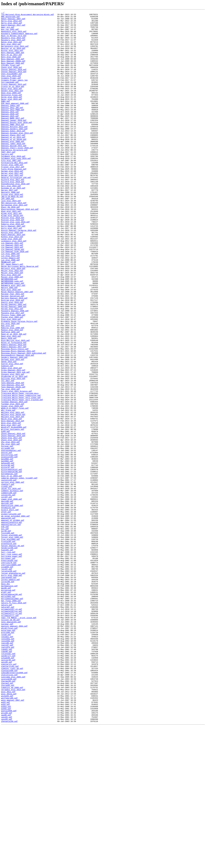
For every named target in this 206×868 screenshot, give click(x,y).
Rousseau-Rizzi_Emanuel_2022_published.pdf (24, 422)
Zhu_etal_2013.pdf (11, 528)
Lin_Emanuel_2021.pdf (12, 290)
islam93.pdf (7, 678)
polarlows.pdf (8, 754)
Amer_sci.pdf (8, 30)
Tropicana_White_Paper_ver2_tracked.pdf (22, 477)
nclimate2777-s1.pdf (12, 734)
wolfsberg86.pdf (9, 836)
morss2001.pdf (8, 714)
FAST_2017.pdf (8, 180)
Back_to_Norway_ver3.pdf (14, 41)
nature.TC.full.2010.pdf (14, 721)
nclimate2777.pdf (10, 737)
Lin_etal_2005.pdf (11, 302)
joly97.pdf (7, 681)
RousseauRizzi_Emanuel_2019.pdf (18, 424)
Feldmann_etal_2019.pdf (13, 185)
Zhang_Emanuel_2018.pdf (13, 521)
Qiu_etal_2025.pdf (11, 386)
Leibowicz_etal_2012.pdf (14, 287)
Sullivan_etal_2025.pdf (13, 452)
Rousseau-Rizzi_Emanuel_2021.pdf (18, 419)
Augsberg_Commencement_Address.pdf (19, 38)
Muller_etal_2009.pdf (12, 330)
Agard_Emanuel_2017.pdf (13, 28)
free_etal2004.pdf (11, 645)
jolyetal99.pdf (9, 683)
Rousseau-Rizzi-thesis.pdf (15, 417)
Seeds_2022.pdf (9, 432)
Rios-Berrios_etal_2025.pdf (15, 406)
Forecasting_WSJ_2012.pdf (14, 193)
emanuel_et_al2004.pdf (13, 622)
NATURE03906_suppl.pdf (13, 338)
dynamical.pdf (8, 607)
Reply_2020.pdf (9, 404)
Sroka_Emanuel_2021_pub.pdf (15, 444)
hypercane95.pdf (9, 670)
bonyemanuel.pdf (9, 566)
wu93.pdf (6, 841)
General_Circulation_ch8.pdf (16, 211)
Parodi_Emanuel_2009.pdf (14, 366)
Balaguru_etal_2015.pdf (13, 43)
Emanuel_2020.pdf (10, 135)
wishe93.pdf (7, 833)
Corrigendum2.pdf (10, 97)
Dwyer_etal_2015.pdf (12, 117)
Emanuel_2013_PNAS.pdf (13, 130)
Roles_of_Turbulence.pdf (14, 409)
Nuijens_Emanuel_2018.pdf (14, 356)
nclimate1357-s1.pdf (12, 729)
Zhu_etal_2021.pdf (11, 531)
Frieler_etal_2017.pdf (13, 198)
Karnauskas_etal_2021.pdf (14, 244)
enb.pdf (5, 630)
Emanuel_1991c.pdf (11, 124)
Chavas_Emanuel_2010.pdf (14, 81)
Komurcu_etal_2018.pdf (13, 267)
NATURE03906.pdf (9, 333)
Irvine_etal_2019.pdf (12, 231)
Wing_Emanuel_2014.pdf (13, 503)
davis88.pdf (7, 599)
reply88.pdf (7, 770)
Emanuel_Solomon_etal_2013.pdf (17, 157)
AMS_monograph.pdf (11, 18)
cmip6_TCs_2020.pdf (11, 584)
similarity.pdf (9, 795)
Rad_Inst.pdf (8, 389)
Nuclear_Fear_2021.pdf (13, 350)
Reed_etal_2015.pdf (11, 401)
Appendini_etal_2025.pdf (14, 36)
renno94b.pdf (8, 767)
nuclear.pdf (7, 747)
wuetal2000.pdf (9, 851)
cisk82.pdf (7, 582)
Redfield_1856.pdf (11, 396)
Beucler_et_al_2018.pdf (13, 56)
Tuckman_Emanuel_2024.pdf (14, 480)
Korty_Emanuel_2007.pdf (13, 269)
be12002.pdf (7, 549)
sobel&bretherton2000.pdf (14, 805)
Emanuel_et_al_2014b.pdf (14, 165)
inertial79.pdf (9, 673)
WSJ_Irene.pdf (8, 490)
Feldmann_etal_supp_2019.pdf (16, 188)
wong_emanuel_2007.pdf (13, 838)
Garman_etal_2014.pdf (12, 203)
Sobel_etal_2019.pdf (12, 439)
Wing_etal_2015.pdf (11, 505)
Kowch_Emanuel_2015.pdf (13, 279)
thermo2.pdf (7, 818)
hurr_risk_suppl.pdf (12, 663)
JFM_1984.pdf (8, 236)
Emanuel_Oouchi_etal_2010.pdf (17, 145)
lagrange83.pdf (9, 691)
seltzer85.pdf (8, 790)
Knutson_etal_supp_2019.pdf (15, 264)
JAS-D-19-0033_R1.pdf (12, 234)
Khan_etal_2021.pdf (11, 251)
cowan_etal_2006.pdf (12, 597)
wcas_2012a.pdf (9, 830)
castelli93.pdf (9, 574)
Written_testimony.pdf (13, 513)
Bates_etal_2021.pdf (12, 48)
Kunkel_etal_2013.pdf (12, 282)
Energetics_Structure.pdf (14, 178)
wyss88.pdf (7, 853)
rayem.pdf (6, 759)
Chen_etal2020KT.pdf (12, 86)
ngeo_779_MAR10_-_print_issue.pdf (19, 739)
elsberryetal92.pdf (11, 615)
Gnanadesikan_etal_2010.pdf (15, 218)
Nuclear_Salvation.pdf (13, 353)
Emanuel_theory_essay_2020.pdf (17, 175)
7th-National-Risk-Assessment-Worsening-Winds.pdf (28, 15)
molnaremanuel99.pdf (12, 711)
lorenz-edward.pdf (11, 693)
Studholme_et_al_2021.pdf (14, 450)
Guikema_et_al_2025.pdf (13, 223)
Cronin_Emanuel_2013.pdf (14, 99)
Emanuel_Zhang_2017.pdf (13, 160)
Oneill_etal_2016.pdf (12, 361)
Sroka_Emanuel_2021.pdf (13, 442)
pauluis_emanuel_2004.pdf (14, 749)
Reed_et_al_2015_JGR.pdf (14, 399)
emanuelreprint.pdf (11, 627)
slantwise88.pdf (9, 803)
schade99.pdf (8, 787)
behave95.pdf (8, 554)
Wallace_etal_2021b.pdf (13, 495)
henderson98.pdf (9, 655)
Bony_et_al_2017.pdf (12, 63)
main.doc (6, 698)
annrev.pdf (7, 541)
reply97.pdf (7, 772)
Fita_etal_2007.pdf (11, 190)
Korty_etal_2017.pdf (12, 272)
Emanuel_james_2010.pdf (13, 170)
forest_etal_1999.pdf (12, 643)
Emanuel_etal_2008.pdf (13, 168)
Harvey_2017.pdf (9, 226)
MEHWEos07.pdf (8, 312)
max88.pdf (6, 703)
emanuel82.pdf (8, 620)
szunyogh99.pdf (9, 813)
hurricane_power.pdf (12, 665)
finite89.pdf (8, 637)
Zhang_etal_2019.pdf (12, 526)
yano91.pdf (7, 858)
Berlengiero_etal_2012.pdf (15, 53)
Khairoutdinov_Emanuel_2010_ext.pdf (20, 249)
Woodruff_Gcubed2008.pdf (14, 510)
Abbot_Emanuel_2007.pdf (13, 20)
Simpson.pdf (7, 437)
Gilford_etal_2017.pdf (13, 213)
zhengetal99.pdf (9, 863)
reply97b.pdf (8, 775)
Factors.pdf (7, 183)
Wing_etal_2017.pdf (11, 508)
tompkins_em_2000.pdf (12, 823)
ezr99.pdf (6, 635)
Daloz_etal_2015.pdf (12, 104)
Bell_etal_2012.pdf (11, 51)
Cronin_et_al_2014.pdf (13, 102)
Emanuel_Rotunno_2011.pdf (14, 150)
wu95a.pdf (6, 846)
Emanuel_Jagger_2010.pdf (14, 142)
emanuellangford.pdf (12, 625)
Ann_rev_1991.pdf (10, 33)
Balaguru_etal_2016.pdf (13, 46)
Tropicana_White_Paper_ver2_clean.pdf (21, 475)
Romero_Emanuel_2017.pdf (14, 414)
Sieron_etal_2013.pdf (12, 434)
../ (3, 13)
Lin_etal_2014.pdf (11, 305)
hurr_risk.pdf (8, 660)
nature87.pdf (8, 726)
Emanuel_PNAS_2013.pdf (13, 147)
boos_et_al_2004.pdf (12, 569)
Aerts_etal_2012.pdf (12, 23)
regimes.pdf (7, 762)
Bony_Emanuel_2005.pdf (13, 61)
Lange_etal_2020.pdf (12, 284)
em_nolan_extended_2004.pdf (15, 617)
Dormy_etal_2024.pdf (12, 114)
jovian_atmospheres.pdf (13, 686)
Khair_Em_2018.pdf (11, 246)
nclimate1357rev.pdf (12, 731)
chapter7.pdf (8, 579)
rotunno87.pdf (8, 782)
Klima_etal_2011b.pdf (12, 257)
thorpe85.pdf (8, 820)
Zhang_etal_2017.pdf (12, 523)
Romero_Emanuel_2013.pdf (14, 411)
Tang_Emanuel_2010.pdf (13, 457)
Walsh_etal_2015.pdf (12, 500)
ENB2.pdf (6, 119)
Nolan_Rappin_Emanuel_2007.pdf (17, 348)
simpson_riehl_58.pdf (12, 800)
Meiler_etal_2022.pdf (12, 323)
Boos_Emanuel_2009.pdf (13, 74)
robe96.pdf (7, 780)
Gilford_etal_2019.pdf (13, 216)
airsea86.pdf (8, 536)
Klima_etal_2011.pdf (12, 254)
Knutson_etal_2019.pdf (13, 259)
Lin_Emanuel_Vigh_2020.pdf (15, 300)
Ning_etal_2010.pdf (11, 345)
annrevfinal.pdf (9, 543)
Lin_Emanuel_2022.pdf (12, 292)
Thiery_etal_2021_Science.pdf (17, 467)
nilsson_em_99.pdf (11, 742)
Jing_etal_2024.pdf (11, 239)
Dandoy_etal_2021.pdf (12, 107)
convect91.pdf (8, 592)
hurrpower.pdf (8, 668)
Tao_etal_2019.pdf (11, 465)
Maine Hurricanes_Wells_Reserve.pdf (20, 317)
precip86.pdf (8, 757)
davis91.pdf (7, 602)
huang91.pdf (7, 658)
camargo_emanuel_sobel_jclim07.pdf (19, 571)
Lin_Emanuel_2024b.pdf (13, 297)
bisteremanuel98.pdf (12, 564)
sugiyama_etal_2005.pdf (13, 810)
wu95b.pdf (6, 848)
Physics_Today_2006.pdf (13, 376)
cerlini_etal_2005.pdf (13, 577)
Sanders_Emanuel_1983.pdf (14, 427)
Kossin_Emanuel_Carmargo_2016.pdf (19, 274)
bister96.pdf (8, 556)
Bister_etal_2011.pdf (12, 58)
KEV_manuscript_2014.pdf (14, 241)
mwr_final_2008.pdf (11, 719)
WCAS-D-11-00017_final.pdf (15, 488)
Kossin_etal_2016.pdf (12, 277)
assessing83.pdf (9, 546)
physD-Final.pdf (9, 752)
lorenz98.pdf (8, 696)
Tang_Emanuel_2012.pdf (13, 460)
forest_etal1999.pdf (12, 640)
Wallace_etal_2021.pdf (13, 493)
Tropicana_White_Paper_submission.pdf (21, 472)
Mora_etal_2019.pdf (11, 328)
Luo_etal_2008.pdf (11, 310)
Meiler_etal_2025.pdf (12, 325)
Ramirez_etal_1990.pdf (13, 391)
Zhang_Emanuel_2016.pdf (13, 518)
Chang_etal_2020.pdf (12, 79)
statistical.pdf (9, 808)
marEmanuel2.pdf (9, 701)
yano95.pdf (7, 861)
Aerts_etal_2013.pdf (12, 25)
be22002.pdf (7, 551)
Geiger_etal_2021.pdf (12, 208)
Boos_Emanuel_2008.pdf (13, 69)
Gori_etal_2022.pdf (11, 221)
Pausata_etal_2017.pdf (13, 373)
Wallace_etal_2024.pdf (13, 498)
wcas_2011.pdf (8, 828)
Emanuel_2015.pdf (10, 132)
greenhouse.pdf (9, 650)
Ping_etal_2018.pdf (11, 381)
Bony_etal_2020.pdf (11, 66)
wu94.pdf (6, 843)
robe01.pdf (7, 777)
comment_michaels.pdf (12, 587)
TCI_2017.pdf (8, 455)
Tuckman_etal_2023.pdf (13, 483)
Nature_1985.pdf (9, 343)
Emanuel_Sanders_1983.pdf (14, 152)
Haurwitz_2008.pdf (11, 229)
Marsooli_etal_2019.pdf (13, 320)
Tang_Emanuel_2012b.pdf (13, 462)
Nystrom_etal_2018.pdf (13, 358)
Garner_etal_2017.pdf (12, 206)
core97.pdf (7, 594)
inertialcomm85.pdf (11, 676)
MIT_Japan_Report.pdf (12, 315)
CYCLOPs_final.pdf (11, 76)
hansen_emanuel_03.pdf (13, 653)
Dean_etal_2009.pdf (11, 109)
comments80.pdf (9, 589)
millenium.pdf (8, 706)
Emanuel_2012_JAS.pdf (12, 127)
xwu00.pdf (6, 856)
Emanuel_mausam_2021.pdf (14, 173)
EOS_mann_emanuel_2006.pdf (15, 122)
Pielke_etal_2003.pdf (12, 378)
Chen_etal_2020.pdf (11, 89)
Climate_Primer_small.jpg (14, 94)
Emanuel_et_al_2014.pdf (13, 163)
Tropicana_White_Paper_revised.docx (20, 470)
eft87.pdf (6, 612)
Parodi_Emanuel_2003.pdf (14, 363)
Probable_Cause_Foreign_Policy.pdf (19, 383)
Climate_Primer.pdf (11, 91)
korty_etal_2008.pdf (12, 688)
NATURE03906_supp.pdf (12, 335)
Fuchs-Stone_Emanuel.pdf (14, 201)
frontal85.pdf (8, 648)
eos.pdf (5, 632)
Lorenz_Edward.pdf (11, 307)
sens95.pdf (7, 792)
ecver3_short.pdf (10, 610)
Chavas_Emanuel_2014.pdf (14, 84)
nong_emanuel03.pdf (11, 744)
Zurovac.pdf (7, 533)
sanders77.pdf (8, 785)
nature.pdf (7, 724)
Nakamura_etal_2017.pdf (13, 340)
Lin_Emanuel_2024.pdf (12, 295)
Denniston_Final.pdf (12, 112)
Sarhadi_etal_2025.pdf (13, 429)
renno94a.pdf (8, 764)
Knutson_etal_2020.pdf (13, 262)
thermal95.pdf (8, 815)
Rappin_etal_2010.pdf (12, 394)
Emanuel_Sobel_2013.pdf (13, 155)
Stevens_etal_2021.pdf (13, 447)
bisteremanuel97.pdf (12, 561)
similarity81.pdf (10, 797)
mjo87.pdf (6, 709)
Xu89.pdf (6, 516)
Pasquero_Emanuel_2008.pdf (15, 371)
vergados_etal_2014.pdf (13, 825)
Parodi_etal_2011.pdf (12, 368)
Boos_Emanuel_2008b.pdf (13, 71)
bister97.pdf (8, 559)
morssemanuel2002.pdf (12, 716)
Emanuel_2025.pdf (10, 137)
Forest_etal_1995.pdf (12, 196)
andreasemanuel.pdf (11, 538)
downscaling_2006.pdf (12, 604)
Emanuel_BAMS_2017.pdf (13, 140)
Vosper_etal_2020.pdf (12, 485)
